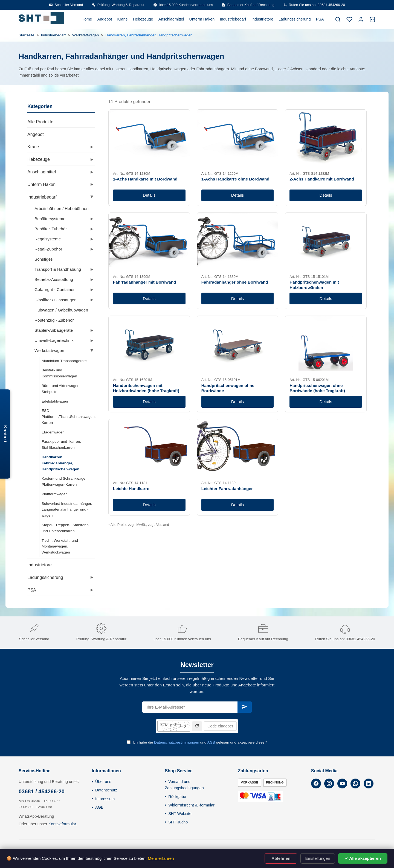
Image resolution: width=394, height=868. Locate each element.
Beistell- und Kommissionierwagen (59, 373)
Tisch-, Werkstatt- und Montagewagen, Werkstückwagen (60, 547)
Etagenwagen (53, 432)
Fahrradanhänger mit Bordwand (144, 282)
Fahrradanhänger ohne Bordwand (235, 282)
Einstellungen (318, 858)
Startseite (26, 35)
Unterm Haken (202, 19)
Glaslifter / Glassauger (55, 300)
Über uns (103, 782)
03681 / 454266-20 (42, 791)
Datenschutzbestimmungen (177, 742)
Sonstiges (44, 259)
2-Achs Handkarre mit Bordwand (322, 179)
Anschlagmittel (171, 19)
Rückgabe (177, 797)
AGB (211, 742)
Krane (122, 19)
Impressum (105, 799)
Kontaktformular (62, 824)
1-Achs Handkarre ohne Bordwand (235, 179)
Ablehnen (281, 858)
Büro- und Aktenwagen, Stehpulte (61, 389)
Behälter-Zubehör (51, 229)
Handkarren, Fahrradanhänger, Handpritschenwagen (60, 463)
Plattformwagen (55, 494)
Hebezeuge (143, 19)
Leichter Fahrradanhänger (227, 489)
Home (87, 19)
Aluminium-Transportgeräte (64, 361)
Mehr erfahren (161, 858)
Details (149, 195)
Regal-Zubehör (48, 249)
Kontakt (5, 434)
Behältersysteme (50, 219)
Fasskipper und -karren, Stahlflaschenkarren (61, 445)
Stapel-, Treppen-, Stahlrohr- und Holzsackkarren (65, 528)
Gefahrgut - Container (55, 289)
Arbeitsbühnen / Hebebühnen (62, 209)
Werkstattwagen (86, 35)
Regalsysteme (48, 239)
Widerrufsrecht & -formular (191, 805)
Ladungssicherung (295, 19)
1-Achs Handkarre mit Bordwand (145, 179)
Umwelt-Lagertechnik (54, 340)
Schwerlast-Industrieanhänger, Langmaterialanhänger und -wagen (67, 510)
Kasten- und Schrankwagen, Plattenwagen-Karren (65, 481)
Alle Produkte (40, 122)
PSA (320, 19)
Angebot (105, 19)
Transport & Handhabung (58, 269)
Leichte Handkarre (131, 489)
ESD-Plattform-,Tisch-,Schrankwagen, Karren (69, 417)
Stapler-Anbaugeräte (54, 330)
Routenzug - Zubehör (54, 320)
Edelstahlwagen (55, 401)
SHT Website (180, 814)
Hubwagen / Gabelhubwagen (61, 310)
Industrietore (262, 19)
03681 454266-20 (360, 639)
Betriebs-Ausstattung (54, 279)
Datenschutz (106, 790)
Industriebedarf (233, 19)
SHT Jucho (178, 822)
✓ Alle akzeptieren (363, 858)
